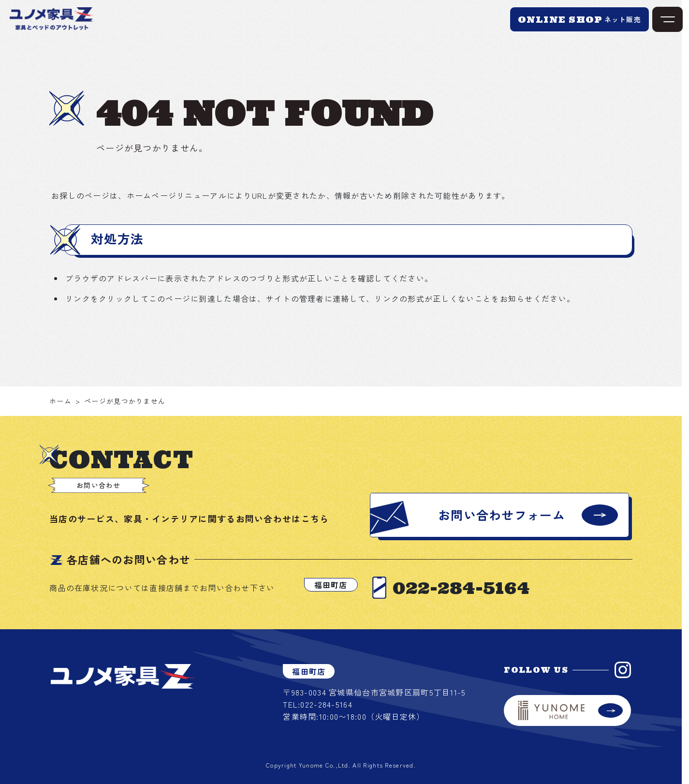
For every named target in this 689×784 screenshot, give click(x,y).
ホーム (60, 401)
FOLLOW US (536, 670)
